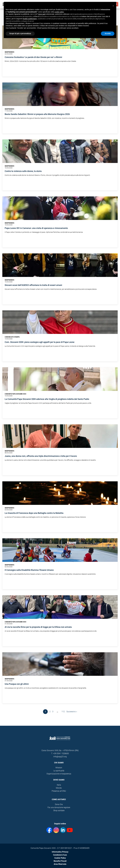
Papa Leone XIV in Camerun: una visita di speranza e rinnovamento (36, 228)
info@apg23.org (60, 757)
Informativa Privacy (60, 852)
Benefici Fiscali (60, 861)
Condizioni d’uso (60, 855)
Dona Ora (59, 804)
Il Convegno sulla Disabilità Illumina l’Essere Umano (29, 570)
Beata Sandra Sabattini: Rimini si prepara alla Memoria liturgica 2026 (37, 114)
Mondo (59, 788)
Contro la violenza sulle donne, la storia (23, 171)
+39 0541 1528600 (61, 754)
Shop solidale (59, 810)
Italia (59, 785)
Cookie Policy (60, 858)
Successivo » (72, 712)
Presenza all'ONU (59, 791)
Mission (59, 768)
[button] (113, 6)
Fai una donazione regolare (59, 807)
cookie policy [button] (59, 12)
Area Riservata (60, 864)
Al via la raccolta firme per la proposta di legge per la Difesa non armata (38, 627)
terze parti (42, 14)
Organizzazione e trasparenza (59, 774)
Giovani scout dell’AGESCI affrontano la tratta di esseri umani (33, 285)
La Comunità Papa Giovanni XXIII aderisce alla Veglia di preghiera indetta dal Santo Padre (47, 399)
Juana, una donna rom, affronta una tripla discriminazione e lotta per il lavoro (41, 456)
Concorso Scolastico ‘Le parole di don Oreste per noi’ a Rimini (33, 57)
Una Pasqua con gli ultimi (17, 684)
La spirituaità (59, 771)
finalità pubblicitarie (30, 19)
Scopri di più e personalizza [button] (20, 33)
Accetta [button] (108, 33)
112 (63, 712)
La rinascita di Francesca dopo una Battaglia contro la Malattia (34, 513)
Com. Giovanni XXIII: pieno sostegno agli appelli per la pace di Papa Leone (40, 342)
